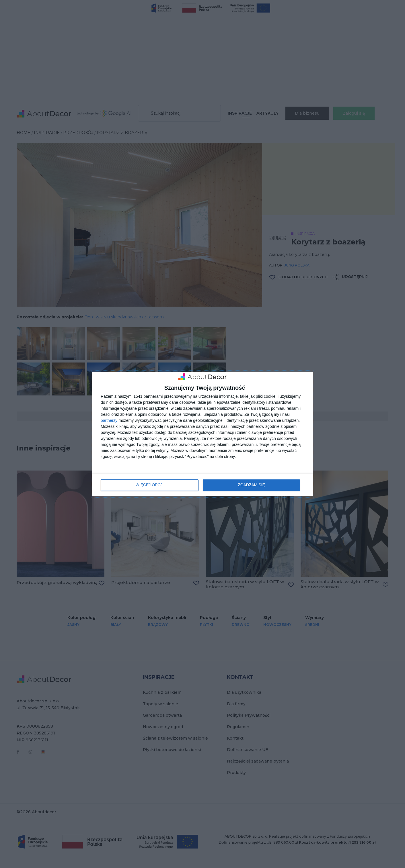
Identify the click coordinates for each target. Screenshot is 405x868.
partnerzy (109, 420)
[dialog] (202, 434)
